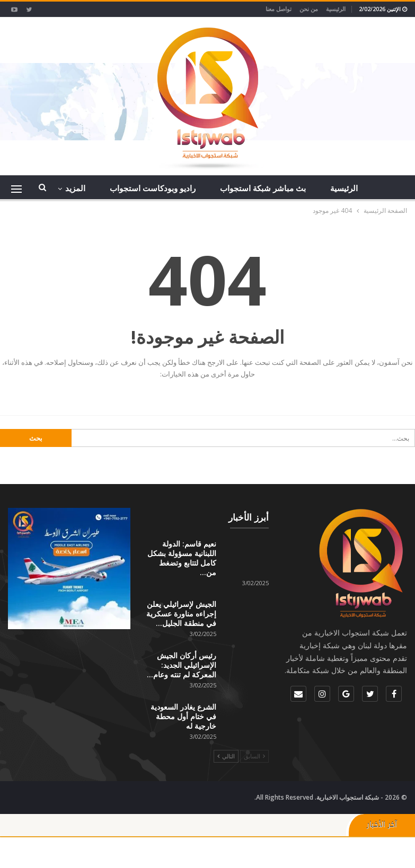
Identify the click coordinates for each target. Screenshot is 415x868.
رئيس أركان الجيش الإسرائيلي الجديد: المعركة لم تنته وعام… (182, 665)
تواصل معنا (279, 9)
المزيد (75, 188)
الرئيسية (336, 9)
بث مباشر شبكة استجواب (263, 188)
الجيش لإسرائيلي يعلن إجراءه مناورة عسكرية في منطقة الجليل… (181, 614)
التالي (226, 756)
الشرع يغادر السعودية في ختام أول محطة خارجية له (183, 716)
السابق (254, 756)
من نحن (309, 9)
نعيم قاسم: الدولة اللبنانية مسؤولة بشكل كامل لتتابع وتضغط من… (182, 558)
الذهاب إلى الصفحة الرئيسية (208, 396)
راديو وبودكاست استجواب (153, 188)
